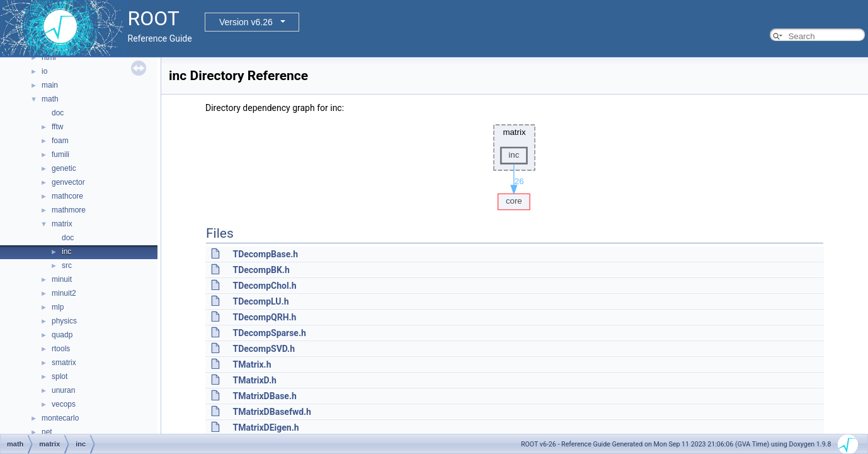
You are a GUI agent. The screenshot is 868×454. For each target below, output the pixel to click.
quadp (62, 335)
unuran (63, 390)
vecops (64, 404)
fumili (60, 154)
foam (60, 141)
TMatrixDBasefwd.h (271, 412)
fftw (57, 127)
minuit (62, 279)
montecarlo (60, 418)
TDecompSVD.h (264, 349)
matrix (62, 224)
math (50, 99)
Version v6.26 (246, 22)
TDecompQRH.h (264, 317)
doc (58, 113)
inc (66, 252)
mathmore (69, 210)
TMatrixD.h (254, 380)
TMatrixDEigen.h (266, 428)
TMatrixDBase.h (264, 396)
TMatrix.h (252, 364)
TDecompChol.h (264, 286)
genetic (64, 168)
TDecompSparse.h (269, 333)
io (44, 71)
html (49, 57)
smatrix (64, 363)
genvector (68, 182)
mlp (58, 307)
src (67, 265)
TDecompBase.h (265, 254)
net (47, 432)
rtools (61, 349)
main (50, 85)
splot (60, 376)
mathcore (67, 196)
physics (64, 321)
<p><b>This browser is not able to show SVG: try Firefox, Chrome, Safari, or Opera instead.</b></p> (515, 164)
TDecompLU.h (260, 301)
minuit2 (64, 293)
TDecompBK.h (261, 270)
